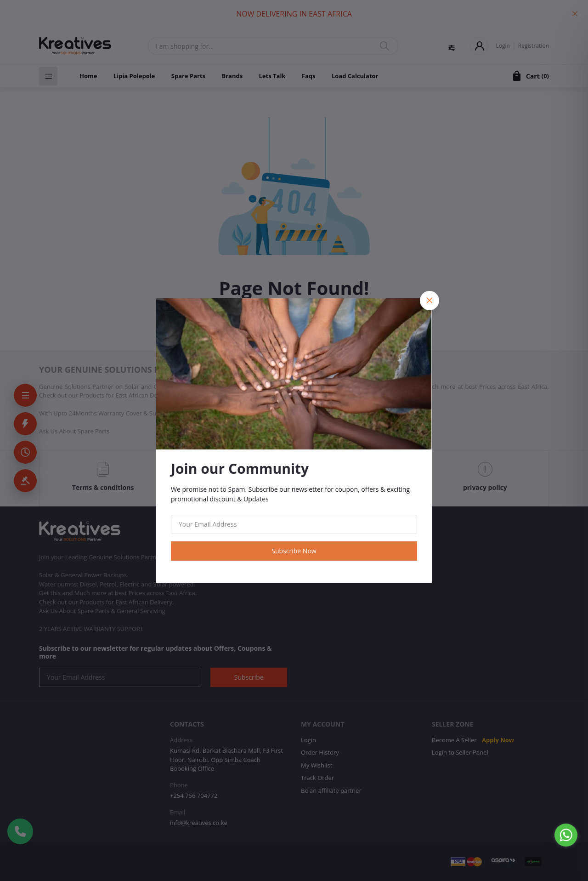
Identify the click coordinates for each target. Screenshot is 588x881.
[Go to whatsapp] (566, 835)
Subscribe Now (294, 551)
